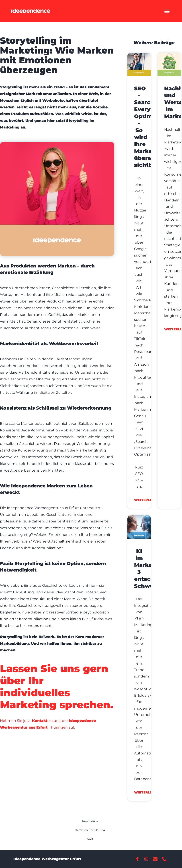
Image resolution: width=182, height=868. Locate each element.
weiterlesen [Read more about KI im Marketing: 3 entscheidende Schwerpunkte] (147, 792)
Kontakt (40, 721)
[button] (167, 11)
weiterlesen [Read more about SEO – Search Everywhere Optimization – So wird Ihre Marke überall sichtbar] (147, 500)
